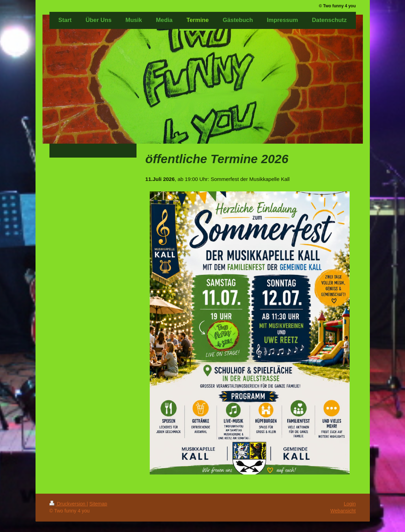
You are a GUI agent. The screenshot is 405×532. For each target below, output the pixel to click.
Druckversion (68, 504)
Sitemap (98, 504)
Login (350, 504)
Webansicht (343, 511)
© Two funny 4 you (337, 6)
